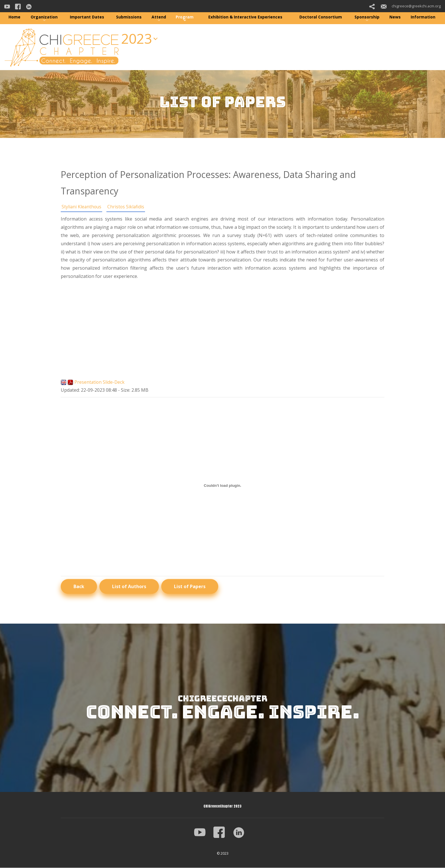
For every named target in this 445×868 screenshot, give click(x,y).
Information (423, 17)
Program (185, 17)
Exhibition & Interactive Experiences (245, 17)
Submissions (129, 17)
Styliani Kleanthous (82, 207)
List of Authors (129, 586)
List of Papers (190, 586)
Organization (44, 17)
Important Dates (87, 17)
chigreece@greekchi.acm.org (411, 6)
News (395, 17)
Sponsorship (367, 17)
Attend (159, 17)
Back (79, 586)
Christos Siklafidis (127, 207)
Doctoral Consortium (321, 17)
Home (14, 17)
